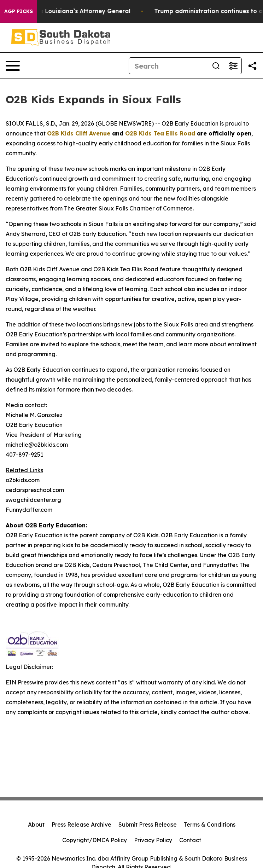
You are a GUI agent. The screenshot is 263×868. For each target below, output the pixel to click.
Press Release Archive (81, 824)
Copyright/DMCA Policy (95, 840)
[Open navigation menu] (13, 66)
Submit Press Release (148, 824)
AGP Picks (19, 11)
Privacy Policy (153, 840)
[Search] (168, 66)
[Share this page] (252, 66)
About (36, 824)
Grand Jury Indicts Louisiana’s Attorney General (72, 11)
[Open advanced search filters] (233, 66)
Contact (190, 840)
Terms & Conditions (210, 824)
